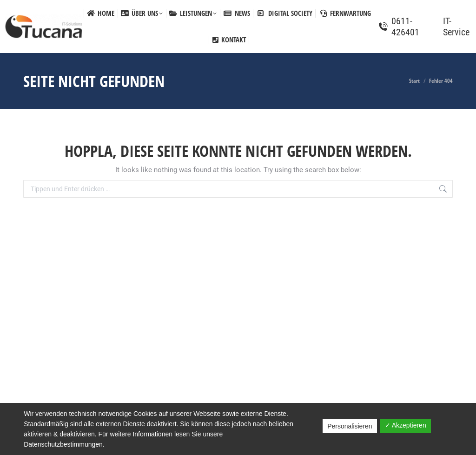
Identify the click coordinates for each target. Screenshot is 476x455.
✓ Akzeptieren (406, 425)
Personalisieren (350, 426)
